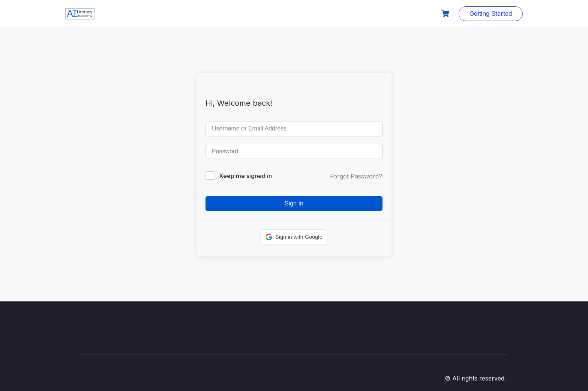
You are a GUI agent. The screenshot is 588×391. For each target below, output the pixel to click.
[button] (294, 237)
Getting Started (491, 13)
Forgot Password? (356, 176)
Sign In (294, 203)
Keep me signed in (246, 176)
